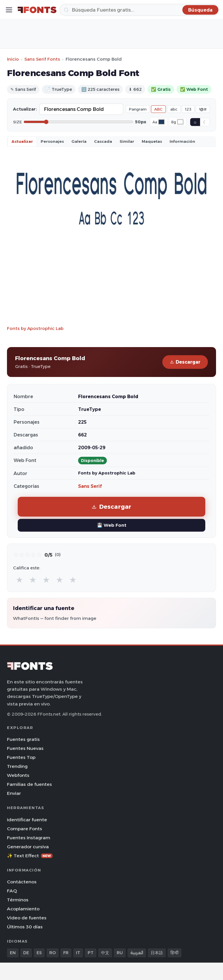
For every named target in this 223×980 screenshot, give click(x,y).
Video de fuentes (27, 918)
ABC (158, 109)
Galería (79, 141)
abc (174, 109)
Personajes (52, 141)
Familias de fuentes (29, 784)
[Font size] (78, 122)
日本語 (157, 953)
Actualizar (22, 141)
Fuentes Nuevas (25, 748)
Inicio (13, 59)
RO (53, 953)
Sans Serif (90, 486)
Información (182, 141)
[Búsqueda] (140, 10)
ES (39, 953)
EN (13, 953)
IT (78, 953)
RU (120, 953)
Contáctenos (22, 882)
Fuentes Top (21, 757)
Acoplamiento (23, 909)
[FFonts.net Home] (37, 10)
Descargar (185, 362)
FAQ (12, 891)
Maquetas (152, 141)
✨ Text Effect (30, 856)
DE (26, 953)
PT (91, 953)
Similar (127, 141)
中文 (105, 953)
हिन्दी (175, 953)
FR (66, 953)
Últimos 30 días (25, 927)
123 (188, 109)
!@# (203, 109)
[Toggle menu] (9, 10)
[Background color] (180, 122)
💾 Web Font (112, 525)
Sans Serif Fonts (42, 59)
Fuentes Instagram (29, 838)
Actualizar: (25, 109)
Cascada (103, 141)
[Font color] (161, 122)
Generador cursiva (28, 847)
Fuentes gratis (23, 739)
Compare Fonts (25, 829)
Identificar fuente (27, 820)
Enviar (14, 793)
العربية (137, 953)
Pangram (138, 109)
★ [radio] (19, 580)
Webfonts (18, 775)
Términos (18, 900)
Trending (17, 766)
